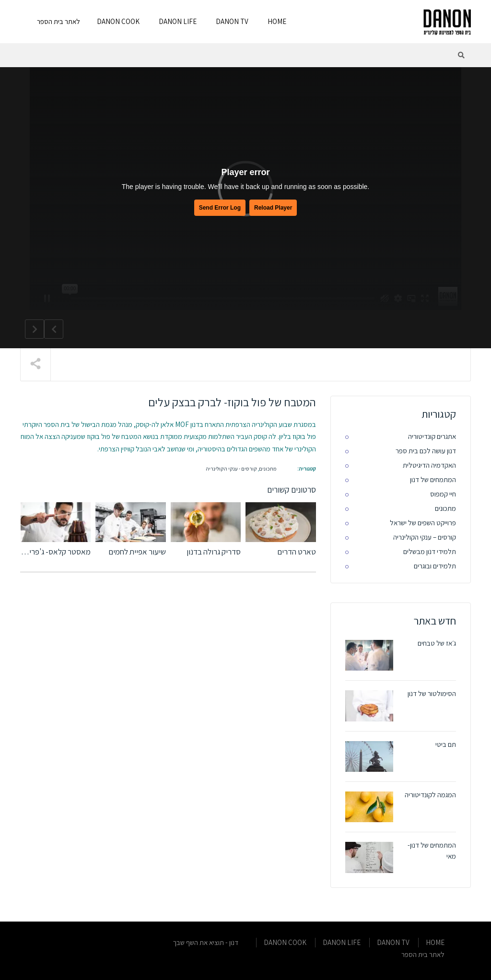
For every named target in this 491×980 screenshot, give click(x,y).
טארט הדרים (297, 552)
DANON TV (232, 21)
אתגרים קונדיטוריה (432, 436)
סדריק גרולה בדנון (214, 552)
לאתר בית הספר (58, 21)
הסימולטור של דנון (432, 693)
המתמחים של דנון (433, 479)
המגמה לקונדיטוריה (430, 795)
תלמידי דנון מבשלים (430, 551)
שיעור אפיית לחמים (137, 552)
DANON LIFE (178, 21)
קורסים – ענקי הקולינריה (425, 537)
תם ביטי (446, 744)
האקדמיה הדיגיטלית (429, 465)
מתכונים (268, 469)
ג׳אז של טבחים (437, 643)
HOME (277, 21)
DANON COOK (118, 21)
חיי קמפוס (443, 494)
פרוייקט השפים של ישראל (423, 523)
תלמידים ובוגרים (435, 566)
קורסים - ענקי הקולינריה (231, 469)
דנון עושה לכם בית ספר (426, 451)
